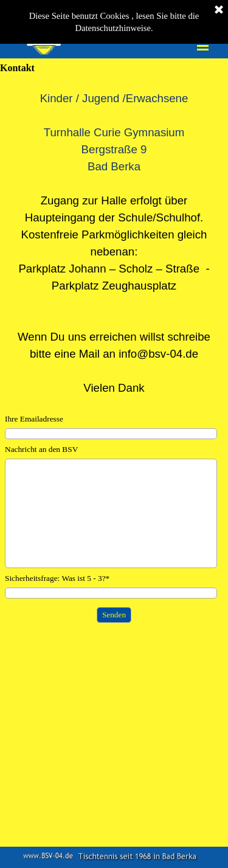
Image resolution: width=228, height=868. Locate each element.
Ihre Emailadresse (34, 419)
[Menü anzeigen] (203, 46)
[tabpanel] (114, 243)
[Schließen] (219, 10)
